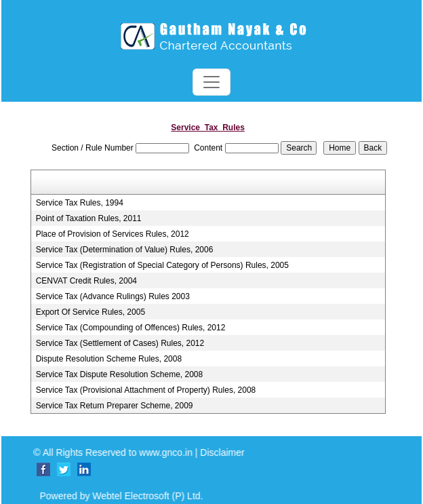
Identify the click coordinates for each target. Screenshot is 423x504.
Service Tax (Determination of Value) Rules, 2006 (125, 250)
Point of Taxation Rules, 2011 (89, 218)
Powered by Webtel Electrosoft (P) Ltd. (113, 496)
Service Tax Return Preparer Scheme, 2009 (115, 406)
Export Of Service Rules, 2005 (90, 312)
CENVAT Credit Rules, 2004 (86, 281)
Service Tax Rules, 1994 (80, 203)
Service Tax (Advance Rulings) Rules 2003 (113, 296)
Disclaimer (231, 452)
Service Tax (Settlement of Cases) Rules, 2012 (120, 343)
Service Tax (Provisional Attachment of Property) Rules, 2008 (146, 390)
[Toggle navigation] (211, 82)
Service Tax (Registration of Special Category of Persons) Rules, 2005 (162, 265)
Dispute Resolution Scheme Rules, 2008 (109, 359)
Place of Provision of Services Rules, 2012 (113, 234)
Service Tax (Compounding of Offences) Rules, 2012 (131, 328)
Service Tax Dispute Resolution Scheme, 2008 (120, 374)
